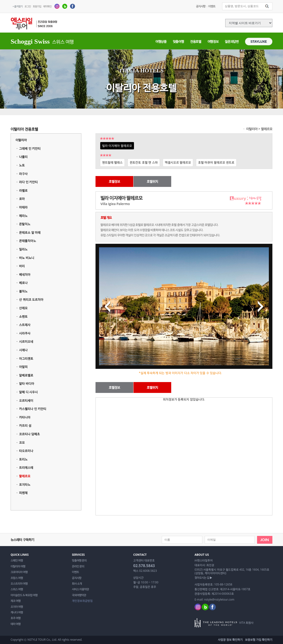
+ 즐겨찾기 (18, 6)
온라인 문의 (78, 566)
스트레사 (25, 325)
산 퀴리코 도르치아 (31, 299)
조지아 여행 (17, 607)
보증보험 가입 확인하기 (259, 640)
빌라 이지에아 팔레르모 (117, 146)
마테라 (23, 207)
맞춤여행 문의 (79, 560)
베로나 (23, 283)
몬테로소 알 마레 (30, 232)
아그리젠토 (26, 358)
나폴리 (23, 157)
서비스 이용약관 (80, 589)
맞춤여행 (178, 41)
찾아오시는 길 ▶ (203, 578)
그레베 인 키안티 (30, 148)
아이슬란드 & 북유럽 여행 (24, 595)
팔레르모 (25, 476)
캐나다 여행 (17, 612)
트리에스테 (26, 467)
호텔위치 (152, 181)
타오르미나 (26, 451)
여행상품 (161, 41)
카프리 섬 (25, 425)
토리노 (23, 459)
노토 (22, 165)
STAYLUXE (259, 42)
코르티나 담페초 (29, 434)
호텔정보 (114, 181)
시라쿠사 (25, 333)
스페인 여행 (17, 560)
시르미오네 (26, 341)
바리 (22, 266)
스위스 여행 (17, 589)
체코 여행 (16, 601)
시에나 (23, 350)
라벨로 (23, 190)
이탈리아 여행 (18, 566)
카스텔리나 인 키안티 (33, 409)
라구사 (23, 174)
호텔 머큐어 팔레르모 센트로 (216, 162)
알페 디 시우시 (28, 392)
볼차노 (23, 291)
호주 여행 (16, 618)
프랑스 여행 (17, 578)
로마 (22, 199)
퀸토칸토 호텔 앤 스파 (144, 162)
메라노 (23, 216)
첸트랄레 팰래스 (112, 162)
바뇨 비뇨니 (27, 258)
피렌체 (23, 493)
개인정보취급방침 (82, 601)
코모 (22, 442)
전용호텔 (196, 41)
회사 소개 (77, 584)
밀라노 (23, 249)
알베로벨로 (26, 375)
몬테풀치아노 (28, 241)
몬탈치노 (25, 224)
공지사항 (201, 6)
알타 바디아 (27, 383)
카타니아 (25, 417)
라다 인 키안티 (28, 182)
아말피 (23, 367)
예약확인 (47, 6)
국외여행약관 (79, 595)
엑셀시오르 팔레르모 (178, 162)
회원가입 (37, 6)
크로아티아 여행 (19, 572)
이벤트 (212, 6)
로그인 (28, 6)
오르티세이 (26, 400)
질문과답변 (232, 41)
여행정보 (213, 41)
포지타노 (25, 484)
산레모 (23, 308)
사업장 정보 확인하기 (230, 640)
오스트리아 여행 (19, 584)
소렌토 (23, 316)
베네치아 (25, 274)
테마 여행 (16, 624)
